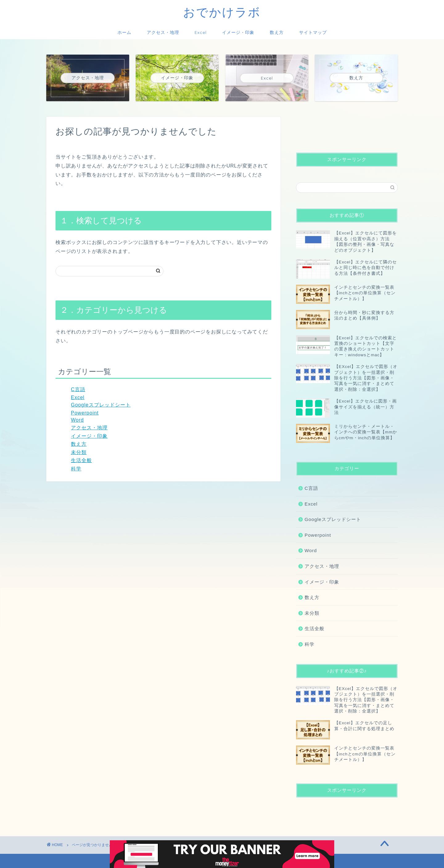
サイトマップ (313, 32)
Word (77, 420)
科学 (76, 469)
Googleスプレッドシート (101, 405)
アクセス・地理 (163, 32)
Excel (201, 32)
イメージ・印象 (238, 32)
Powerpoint (85, 413)
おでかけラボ (222, 12)
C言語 (78, 389)
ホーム (124, 32)
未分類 (79, 452)
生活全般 (81, 460)
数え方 (277, 32)
